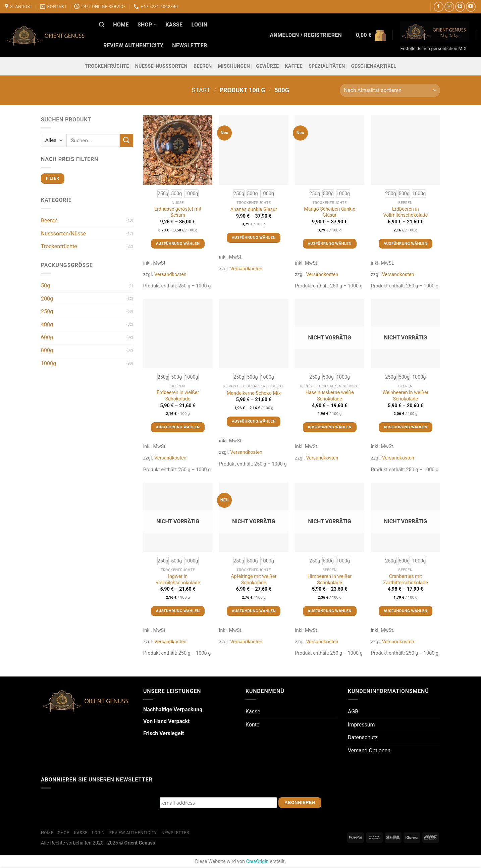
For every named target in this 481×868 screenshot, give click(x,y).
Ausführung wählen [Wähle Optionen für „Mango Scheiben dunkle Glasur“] (330, 243)
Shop (147, 25)
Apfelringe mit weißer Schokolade (254, 580)
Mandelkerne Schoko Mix (254, 393)
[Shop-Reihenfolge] (390, 90)
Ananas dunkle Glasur (254, 209)
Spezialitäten (327, 66)
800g (47, 350)
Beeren (203, 66)
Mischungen (234, 66)
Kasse (174, 25)
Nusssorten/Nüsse (63, 234)
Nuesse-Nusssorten (161, 66)
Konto (253, 725)
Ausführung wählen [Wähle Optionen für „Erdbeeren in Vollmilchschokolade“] (406, 243)
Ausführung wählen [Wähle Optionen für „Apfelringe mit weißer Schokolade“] (254, 611)
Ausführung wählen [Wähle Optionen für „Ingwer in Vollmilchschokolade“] (178, 611)
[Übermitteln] (126, 140)
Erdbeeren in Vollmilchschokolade (405, 212)
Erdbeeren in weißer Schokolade (178, 396)
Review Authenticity (133, 45)
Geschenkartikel (374, 66)
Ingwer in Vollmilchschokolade (178, 580)
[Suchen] (102, 25)
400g (47, 324)
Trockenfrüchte (107, 66)
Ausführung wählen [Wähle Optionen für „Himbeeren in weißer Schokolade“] (330, 611)
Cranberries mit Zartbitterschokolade (406, 580)
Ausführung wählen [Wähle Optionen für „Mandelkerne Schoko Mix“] (254, 421)
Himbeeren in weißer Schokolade (330, 580)
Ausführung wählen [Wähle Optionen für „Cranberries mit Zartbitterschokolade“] (406, 611)
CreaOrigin (257, 861)
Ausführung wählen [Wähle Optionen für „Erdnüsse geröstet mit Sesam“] (178, 243)
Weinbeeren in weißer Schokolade (405, 396)
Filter (52, 178)
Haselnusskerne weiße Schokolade (329, 396)
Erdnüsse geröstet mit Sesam (178, 212)
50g (45, 286)
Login (199, 25)
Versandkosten (170, 275)
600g (47, 337)
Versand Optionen (369, 750)
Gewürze (267, 66)
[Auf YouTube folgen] (471, 7)
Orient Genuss (140, 843)
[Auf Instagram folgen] (449, 7)
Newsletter (190, 45)
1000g (48, 363)
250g (47, 311)
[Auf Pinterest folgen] (460, 7)
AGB (353, 712)
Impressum (361, 725)
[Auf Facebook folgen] (439, 7)
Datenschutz (363, 737)
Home (121, 25)
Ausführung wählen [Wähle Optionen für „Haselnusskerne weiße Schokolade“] (330, 427)
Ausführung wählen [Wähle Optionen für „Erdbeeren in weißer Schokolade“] (178, 427)
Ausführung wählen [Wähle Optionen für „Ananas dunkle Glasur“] (254, 237)
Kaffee (294, 66)
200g (47, 299)
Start (201, 90)
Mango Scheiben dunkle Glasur (330, 212)
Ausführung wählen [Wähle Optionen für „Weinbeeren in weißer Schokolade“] (406, 427)
